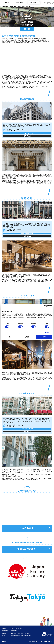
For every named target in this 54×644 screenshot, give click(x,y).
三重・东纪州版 (18, 628)
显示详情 (47, 332)
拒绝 (10, 337)
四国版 (12, 628)
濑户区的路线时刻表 (16, 636)
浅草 (15, 633)
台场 (12, 633)
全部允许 (44, 337)
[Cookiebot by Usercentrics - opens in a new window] (45, 306)
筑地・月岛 (21, 633)
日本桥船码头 (26, 528)
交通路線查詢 (14, 631)
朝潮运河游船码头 (26, 549)
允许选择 (27, 337)
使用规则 (4, 642)
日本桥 (29, 633)
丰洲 (25, 633)
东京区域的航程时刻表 (26, 636)
